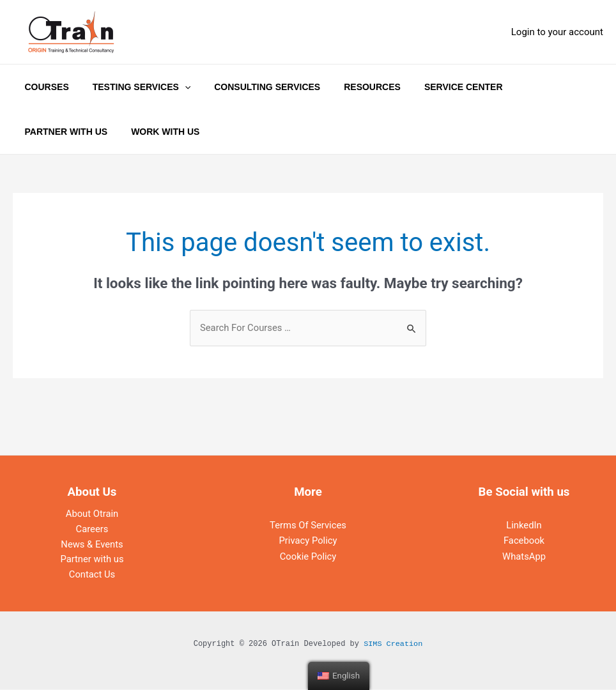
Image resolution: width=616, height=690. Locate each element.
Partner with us (92, 561)
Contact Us (92, 576)
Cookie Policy (308, 556)
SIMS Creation (393, 645)
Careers (92, 530)
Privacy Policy (308, 540)
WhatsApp (524, 556)
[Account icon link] (557, 32)
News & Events (92, 546)
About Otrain (92, 515)
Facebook (524, 540)
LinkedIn (524, 525)
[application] (176, 87)
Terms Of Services (308, 525)
